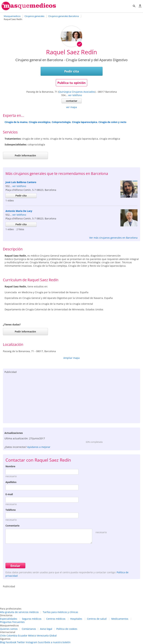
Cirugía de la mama (16, 122)
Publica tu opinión (71, 83)
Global (53, 636)
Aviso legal (46, 629)
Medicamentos (120, 619)
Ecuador (23, 636)
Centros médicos (56, 619)
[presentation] (32, 553)
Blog (2, 642)
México (32, 636)
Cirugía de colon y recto (112, 122)
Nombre (10, 466)
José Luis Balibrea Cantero (21, 182)
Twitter (21, 642)
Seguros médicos (32, 619)
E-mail (9, 494)
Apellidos (11, 482)
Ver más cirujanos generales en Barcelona (113, 238)
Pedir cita (72, 71)
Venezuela (43, 636)
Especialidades (9, 619)
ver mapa (71, 107)
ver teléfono (75, 95)
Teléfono (11, 510)
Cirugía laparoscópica (85, 122)
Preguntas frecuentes (12, 622)
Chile (3, 636)
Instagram (32, 642)
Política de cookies (67, 629)
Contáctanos (29, 629)
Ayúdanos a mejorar (39, 447)
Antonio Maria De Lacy (19, 211)
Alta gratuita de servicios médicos (19, 612)
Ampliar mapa (71, 358)
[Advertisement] (72, 398)
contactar (72, 101)
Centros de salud (97, 619)
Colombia (12, 636)
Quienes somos (9, 629)
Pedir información (25, 155)
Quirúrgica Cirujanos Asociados (77, 92)
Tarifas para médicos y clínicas (60, 612)
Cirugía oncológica (40, 122)
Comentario (13, 526)
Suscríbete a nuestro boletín (54, 642)
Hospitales (76, 619)
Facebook (11, 642)
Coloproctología (61, 122)
